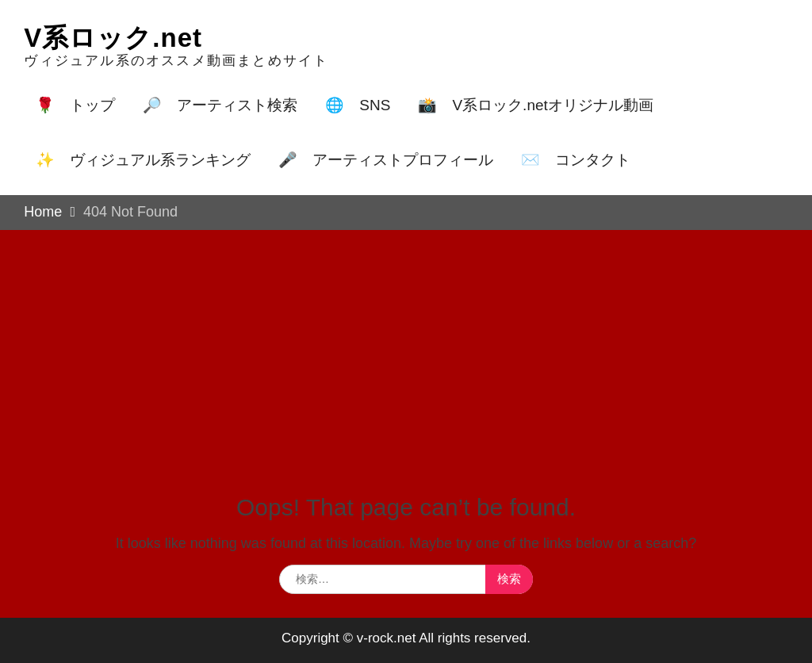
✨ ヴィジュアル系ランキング (143, 160)
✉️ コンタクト (576, 160)
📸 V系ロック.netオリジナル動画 (535, 105)
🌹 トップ (75, 105)
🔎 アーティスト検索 (220, 105)
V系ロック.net (113, 38)
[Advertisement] (406, 349)
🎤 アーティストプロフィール (386, 160)
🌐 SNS (358, 105)
